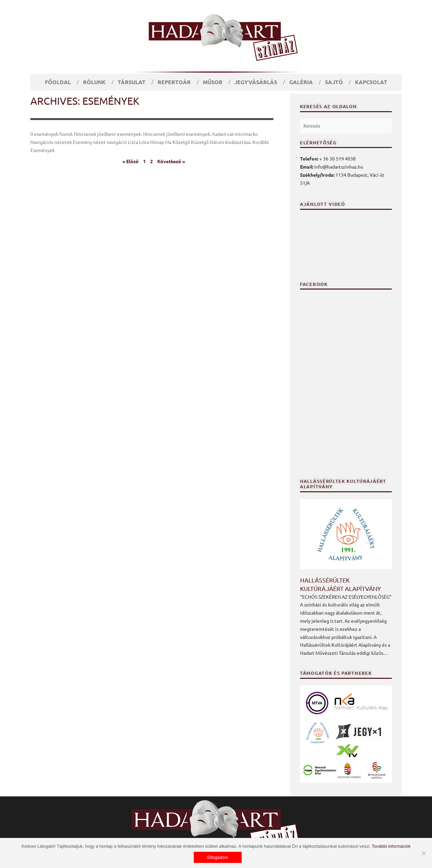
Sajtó (334, 82)
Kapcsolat (371, 82)
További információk (391, 846)
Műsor (213, 82)
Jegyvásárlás (256, 82)
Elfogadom (218, 857)
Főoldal (58, 82)
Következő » (171, 161)
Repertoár (174, 82)
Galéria (301, 82)
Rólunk (94, 82)
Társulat (132, 82)
